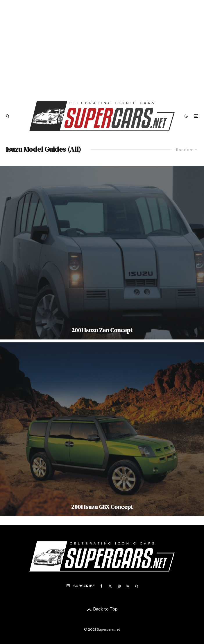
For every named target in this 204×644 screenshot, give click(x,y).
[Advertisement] (102, 47)
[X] (110, 586)
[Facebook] (102, 586)
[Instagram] (119, 586)
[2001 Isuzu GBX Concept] (102, 429)
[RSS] (128, 586)
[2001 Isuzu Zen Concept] (102, 253)
